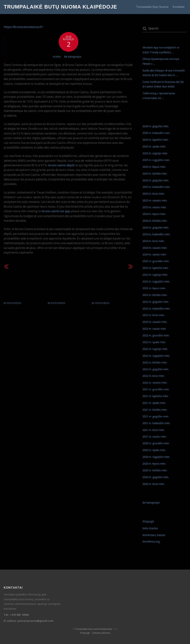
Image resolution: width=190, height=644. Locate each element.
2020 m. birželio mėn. (155, 470)
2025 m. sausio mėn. (154, 207)
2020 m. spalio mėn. (154, 450)
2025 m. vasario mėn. (155, 200)
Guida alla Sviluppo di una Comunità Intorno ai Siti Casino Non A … (112, 313)
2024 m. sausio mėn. (154, 254)
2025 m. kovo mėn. (153, 194)
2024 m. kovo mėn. (153, 241)
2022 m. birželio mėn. (155, 362)
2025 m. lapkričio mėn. (155, 140)
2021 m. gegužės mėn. (156, 416)
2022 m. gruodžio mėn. (156, 335)
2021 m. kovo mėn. (153, 430)
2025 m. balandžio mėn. (156, 187)
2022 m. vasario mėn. (155, 383)
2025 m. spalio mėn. (154, 146)
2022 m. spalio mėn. (154, 342)
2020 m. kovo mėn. (153, 484)
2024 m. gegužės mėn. (156, 227)
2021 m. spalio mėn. (154, 403)
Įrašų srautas (150, 528)
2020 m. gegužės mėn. (156, 477)
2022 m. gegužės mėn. (156, 369)
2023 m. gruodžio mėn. (156, 261)
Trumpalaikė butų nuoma (152, 7)
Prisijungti (148, 521)
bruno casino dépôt (61, 165)
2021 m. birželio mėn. (155, 410)
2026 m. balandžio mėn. (156, 133)
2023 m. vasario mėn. (155, 322)
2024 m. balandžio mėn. (156, 234)
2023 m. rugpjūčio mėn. (156, 281)
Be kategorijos (73, 57)
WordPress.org (151, 542)
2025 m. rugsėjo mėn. (155, 153)
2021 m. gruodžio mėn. (156, 389)
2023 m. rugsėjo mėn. (155, 275)
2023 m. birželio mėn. (155, 295)
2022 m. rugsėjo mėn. (155, 349)
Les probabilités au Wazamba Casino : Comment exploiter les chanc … (102, 271)
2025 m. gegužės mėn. (156, 180)
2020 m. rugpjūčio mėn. (156, 457)
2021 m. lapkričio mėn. (155, 396)
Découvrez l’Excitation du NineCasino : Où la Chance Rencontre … (32, 271)
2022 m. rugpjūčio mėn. (156, 356)
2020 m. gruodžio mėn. (156, 443)
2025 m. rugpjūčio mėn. (156, 160)
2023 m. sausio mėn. (154, 329)
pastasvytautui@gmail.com (35, 621)
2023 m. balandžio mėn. (156, 308)
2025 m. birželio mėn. (155, 174)
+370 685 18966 (19, 615)
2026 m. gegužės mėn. (156, 126)
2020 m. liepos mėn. (154, 464)
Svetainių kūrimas (101, 633)
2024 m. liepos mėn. (154, 214)
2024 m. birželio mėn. (155, 221)
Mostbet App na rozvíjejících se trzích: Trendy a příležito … (21, 313)
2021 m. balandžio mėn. (156, 423)
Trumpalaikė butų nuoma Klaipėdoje (94, 629)
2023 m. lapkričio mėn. (155, 268)
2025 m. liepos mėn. (154, 167)
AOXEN (57, 57)
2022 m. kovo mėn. (153, 376)
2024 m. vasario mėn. (155, 248)
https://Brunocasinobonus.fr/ (23, 27)
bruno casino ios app (56, 211)
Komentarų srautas (154, 535)
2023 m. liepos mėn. (154, 288)
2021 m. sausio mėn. (154, 436)
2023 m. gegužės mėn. (156, 302)
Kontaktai (179, 7)
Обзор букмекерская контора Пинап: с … (66, 311)
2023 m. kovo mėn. (153, 315)
